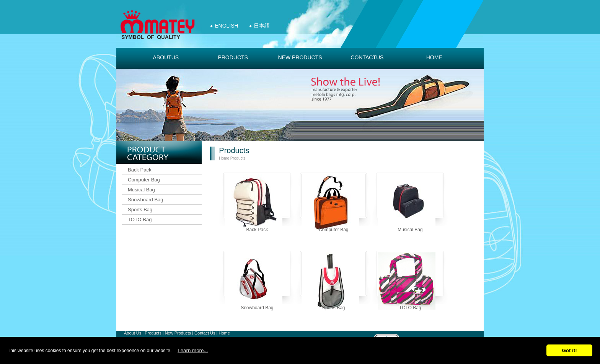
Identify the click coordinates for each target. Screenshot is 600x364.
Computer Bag (144, 180)
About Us (133, 333)
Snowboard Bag (146, 200)
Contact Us (205, 333)
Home (434, 57)
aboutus (166, 57)
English (226, 26)
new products (300, 57)
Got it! (569, 350)
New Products (178, 333)
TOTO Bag (140, 220)
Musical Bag (141, 190)
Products (238, 158)
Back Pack (139, 170)
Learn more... (193, 350)
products (233, 57)
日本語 (262, 26)
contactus (367, 57)
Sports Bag (140, 210)
